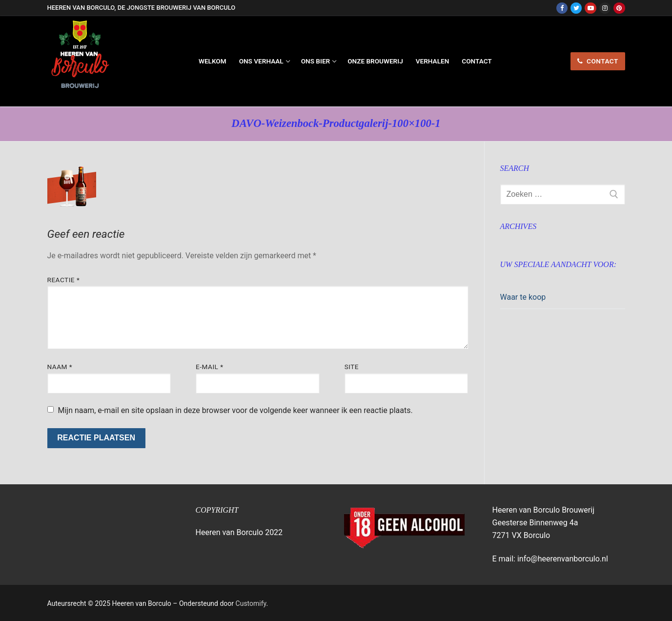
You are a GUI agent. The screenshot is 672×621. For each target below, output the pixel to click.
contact (598, 61)
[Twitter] (576, 8)
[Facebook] (562, 8)
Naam (60, 367)
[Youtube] (590, 8)
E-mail (210, 367)
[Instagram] (605, 8)
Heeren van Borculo (116, 99)
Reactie (64, 280)
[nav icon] (535, 62)
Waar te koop (523, 297)
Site (352, 367)
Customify (251, 603)
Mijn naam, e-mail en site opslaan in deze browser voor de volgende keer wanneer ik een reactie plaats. (235, 410)
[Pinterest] (619, 8)
